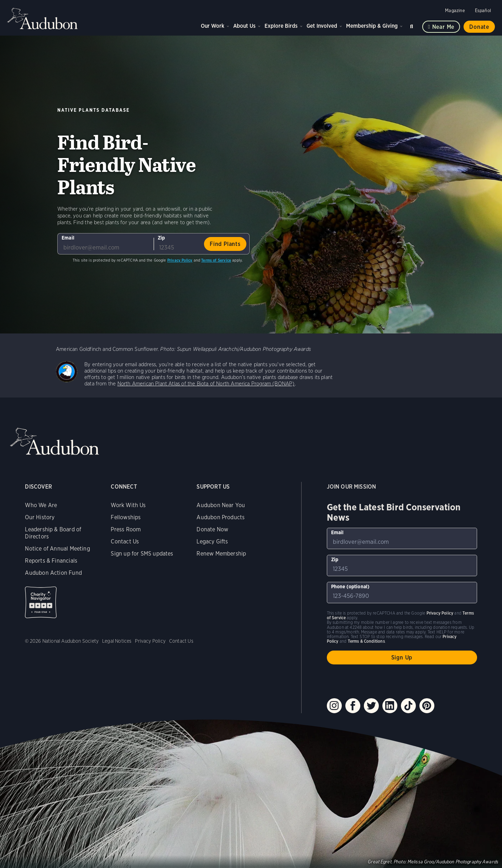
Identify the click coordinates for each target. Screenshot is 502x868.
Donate (479, 27)
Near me (443, 27)
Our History (40, 517)
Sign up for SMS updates (142, 554)
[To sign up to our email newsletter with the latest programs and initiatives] (105, 244)
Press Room (126, 529)
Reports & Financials (51, 561)
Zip (161, 238)
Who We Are (41, 505)
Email (68, 238)
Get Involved (322, 26)
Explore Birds (281, 26)
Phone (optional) (351, 586)
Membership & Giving (372, 26)
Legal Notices (117, 641)
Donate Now (212, 529)
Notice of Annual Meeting (57, 549)
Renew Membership (221, 554)
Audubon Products (221, 517)
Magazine (455, 10)
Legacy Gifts (212, 541)
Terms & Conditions (366, 641)
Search (413, 25)
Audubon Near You (221, 505)
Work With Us (128, 505)
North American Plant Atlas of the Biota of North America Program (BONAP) (206, 384)
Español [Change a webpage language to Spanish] (483, 10)
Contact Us (125, 541)
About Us (244, 26)
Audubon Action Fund (53, 573)
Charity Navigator (41, 602)
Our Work (213, 26)
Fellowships (126, 517)
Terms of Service (216, 260)
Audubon (43, 19)
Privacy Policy (180, 260)
